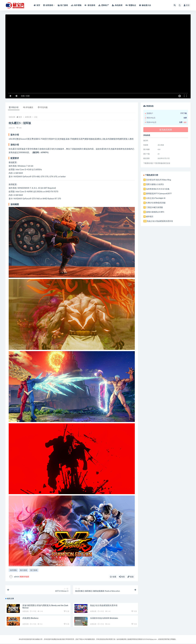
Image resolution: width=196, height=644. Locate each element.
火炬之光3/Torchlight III (156, 198)
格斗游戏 (24, 570)
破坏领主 (150, 216)
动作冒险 (13, 570)
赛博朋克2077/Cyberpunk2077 (159, 193)
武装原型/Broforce (30, 619)
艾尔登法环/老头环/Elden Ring (159, 180)
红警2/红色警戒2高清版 (156, 203)
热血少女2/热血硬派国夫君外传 (104, 606)
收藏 (113, 577)
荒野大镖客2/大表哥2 (155, 184)
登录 (187, 5)
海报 (122, 577)
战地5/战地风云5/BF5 (155, 212)
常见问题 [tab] (43, 107)
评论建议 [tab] (28, 107)
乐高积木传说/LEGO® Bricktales (104, 619)
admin (19, 577)
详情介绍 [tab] (14, 107)
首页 (20, 117)
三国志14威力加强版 (154, 207)
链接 (131, 577)
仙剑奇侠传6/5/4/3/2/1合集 (158, 189)
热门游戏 (34, 570)
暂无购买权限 (166, 130)
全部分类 (28, 117)
